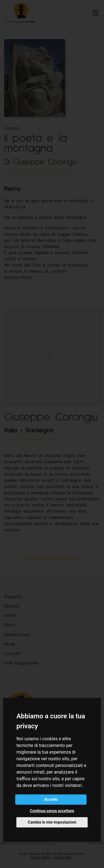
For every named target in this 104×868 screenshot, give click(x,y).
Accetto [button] (51, 799)
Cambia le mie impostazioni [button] (52, 822)
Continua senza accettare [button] (52, 811)
